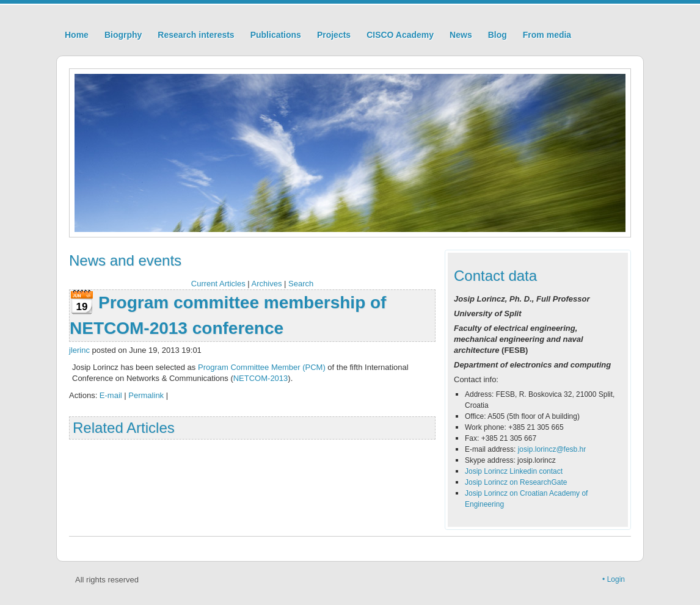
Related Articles (124, 428)
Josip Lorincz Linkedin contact (514, 471)
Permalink (146, 395)
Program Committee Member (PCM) (262, 367)
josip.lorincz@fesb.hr (552, 449)
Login (616, 579)
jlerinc (79, 350)
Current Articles (218, 284)
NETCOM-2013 (261, 378)
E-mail (111, 395)
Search (301, 284)
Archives (267, 284)
